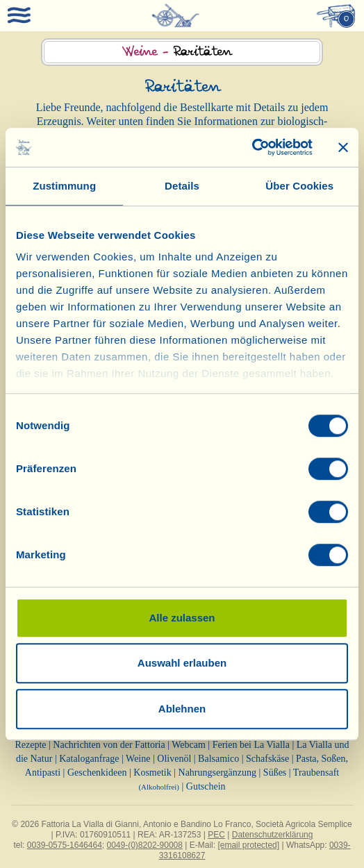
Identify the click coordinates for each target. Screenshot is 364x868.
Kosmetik (152, 773)
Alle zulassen (182, 618)
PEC (216, 835)
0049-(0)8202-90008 (145, 845)
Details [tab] (182, 186)
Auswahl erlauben (182, 663)
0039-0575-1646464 (65, 845)
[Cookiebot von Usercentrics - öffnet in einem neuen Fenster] (252, 147)
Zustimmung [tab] (64, 186)
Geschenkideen (97, 773)
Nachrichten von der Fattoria (109, 745)
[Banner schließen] (343, 147)
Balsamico (218, 759)
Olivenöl (174, 759)
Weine (138, 759)
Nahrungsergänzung (218, 773)
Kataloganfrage (89, 759)
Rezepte (30, 745)
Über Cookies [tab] (299, 186)
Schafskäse (267, 759)
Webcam (189, 745)
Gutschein (206, 786)
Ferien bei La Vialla (251, 745)
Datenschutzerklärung (273, 835)
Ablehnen (182, 709)
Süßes (275, 773)
